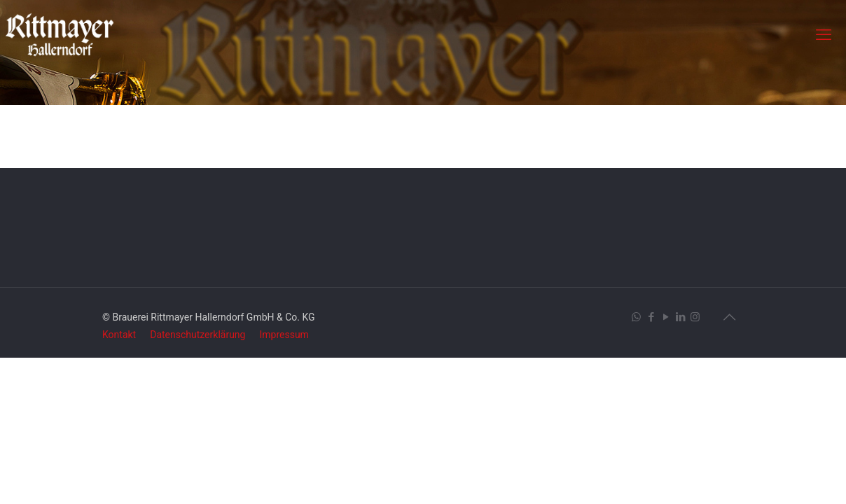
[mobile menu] (824, 35)
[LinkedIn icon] (680, 317)
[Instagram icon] (695, 317)
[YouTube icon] (666, 317)
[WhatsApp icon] (636, 317)
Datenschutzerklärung (197, 335)
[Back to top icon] (729, 317)
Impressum (284, 335)
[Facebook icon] (651, 317)
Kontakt (119, 335)
